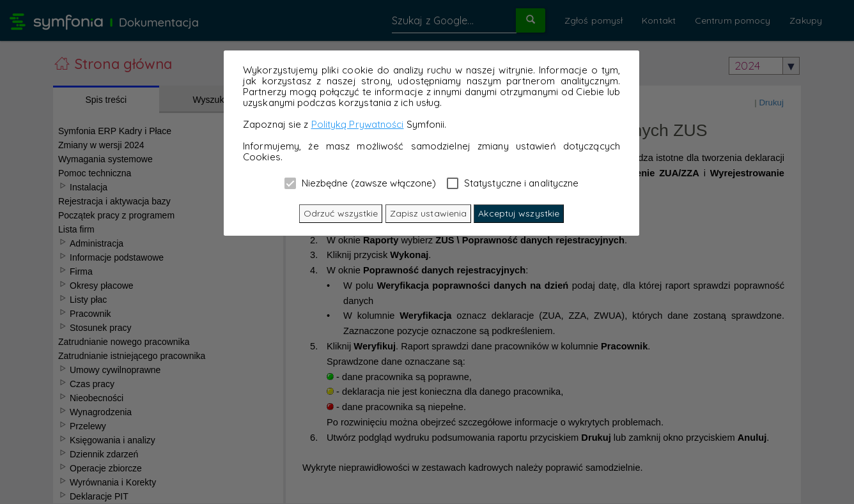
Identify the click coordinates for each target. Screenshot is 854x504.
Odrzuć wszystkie (341, 213)
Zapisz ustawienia (429, 213)
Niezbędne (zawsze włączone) (361, 183)
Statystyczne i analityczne (513, 183)
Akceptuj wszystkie (519, 213)
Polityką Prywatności (358, 124)
